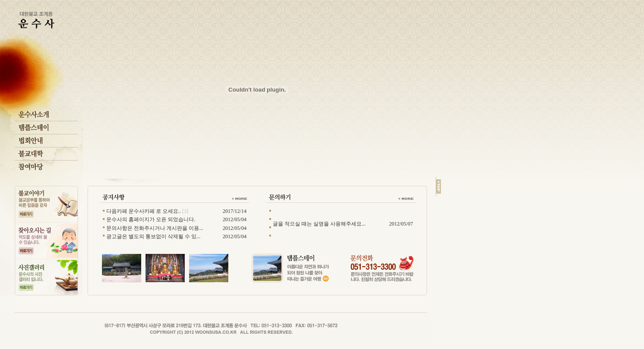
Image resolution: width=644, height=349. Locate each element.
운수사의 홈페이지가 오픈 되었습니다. (151, 219)
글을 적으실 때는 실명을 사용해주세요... (319, 224)
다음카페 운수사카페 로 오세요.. (144, 211)
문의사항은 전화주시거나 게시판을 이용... (155, 228)
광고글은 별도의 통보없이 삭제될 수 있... (153, 236)
